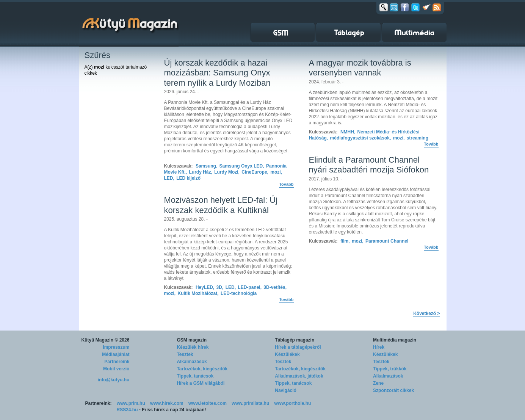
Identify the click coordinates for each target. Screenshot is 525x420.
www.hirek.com (167, 403)
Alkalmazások (192, 362)
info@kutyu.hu (114, 380)
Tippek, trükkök (390, 369)
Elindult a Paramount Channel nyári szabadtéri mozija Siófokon (369, 165)
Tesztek (185, 354)
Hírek (379, 347)
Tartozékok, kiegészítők (202, 369)
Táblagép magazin (295, 340)
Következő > (426, 313)
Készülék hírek (193, 347)
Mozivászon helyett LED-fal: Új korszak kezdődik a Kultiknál (221, 205)
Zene (378, 383)
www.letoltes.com (208, 403)
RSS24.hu (127, 410)
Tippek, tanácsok (195, 376)
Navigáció (286, 390)
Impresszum (116, 347)
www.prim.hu (131, 403)
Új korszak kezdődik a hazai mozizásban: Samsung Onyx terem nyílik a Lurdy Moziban (217, 73)
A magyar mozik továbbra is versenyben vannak (360, 68)
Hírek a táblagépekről (298, 347)
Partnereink (117, 362)
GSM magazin (192, 340)
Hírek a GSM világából (201, 383)
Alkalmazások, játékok (299, 376)
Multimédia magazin (395, 340)
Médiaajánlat (116, 354)
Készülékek (287, 354)
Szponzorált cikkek (393, 390)
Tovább (286, 184)
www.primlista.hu (250, 403)
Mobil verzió (116, 369)
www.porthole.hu (293, 403)
